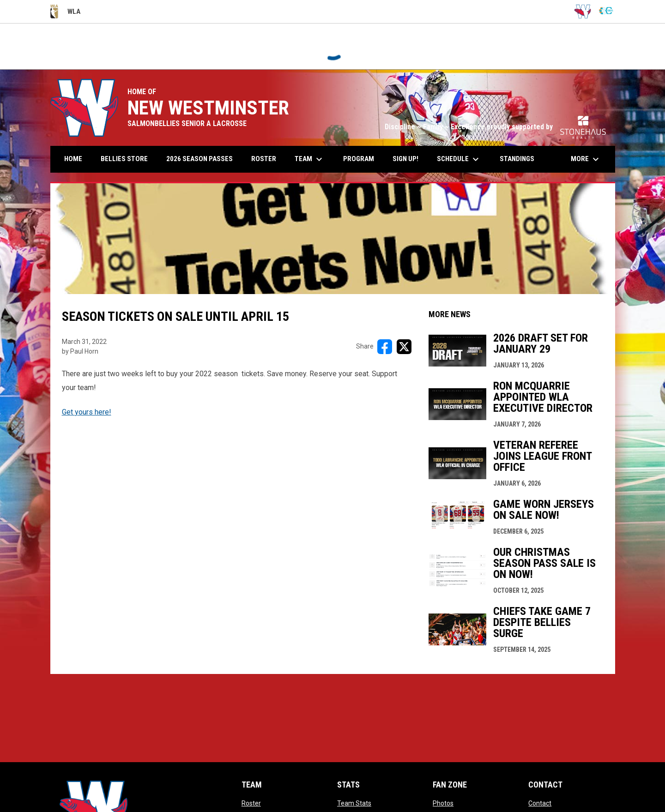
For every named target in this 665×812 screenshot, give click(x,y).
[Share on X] (404, 347)
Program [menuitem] (359, 159)
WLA (65, 12)
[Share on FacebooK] (385, 347)
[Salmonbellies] (583, 12)
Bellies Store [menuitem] (124, 159)
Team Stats (354, 803)
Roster (251, 803)
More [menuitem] (586, 159)
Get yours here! (87, 412)
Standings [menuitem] (517, 159)
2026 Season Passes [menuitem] (203, 159)
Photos (443, 803)
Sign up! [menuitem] (409, 159)
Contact (540, 803)
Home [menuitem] (73, 159)
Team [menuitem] (310, 159)
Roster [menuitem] (264, 159)
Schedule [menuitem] (459, 159)
